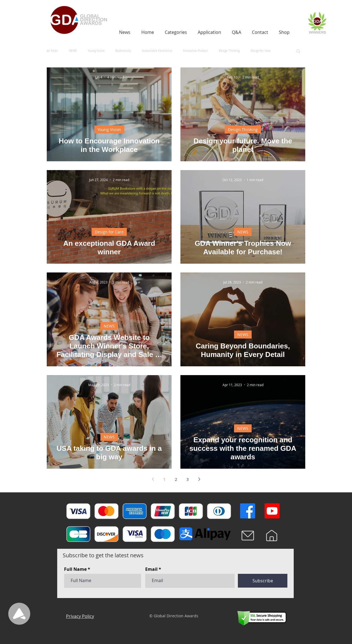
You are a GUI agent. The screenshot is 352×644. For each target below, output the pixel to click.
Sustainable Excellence (157, 51)
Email (151, 569)
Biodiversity (123, 51)
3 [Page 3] (188, 479)
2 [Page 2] (176, 479)
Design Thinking (229, 51)
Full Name (75, 569)
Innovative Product (196, 51)
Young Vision (96, 51)
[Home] (272, 536)
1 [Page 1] (164, 479)
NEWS (73, 51)
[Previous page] (153, 479)
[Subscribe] (263, 581)
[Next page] (199, 479)
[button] (298, 52)
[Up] (19, 614)
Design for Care (261, 51)
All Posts (52, 51)
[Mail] (248, 536)
